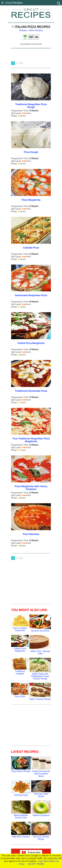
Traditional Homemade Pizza (31, 391)
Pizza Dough (31, 152)
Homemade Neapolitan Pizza (31, 295)
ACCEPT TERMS (36, 864)
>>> (21, 63)
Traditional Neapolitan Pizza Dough (31, 106)
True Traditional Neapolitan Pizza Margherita (31, 440)
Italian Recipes (36, 30)
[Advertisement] (31, 583)
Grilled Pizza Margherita (31, 343)
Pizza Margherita (31, 200)
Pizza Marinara (31, 534)
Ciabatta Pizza (31, 248)
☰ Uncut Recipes (12, 3)
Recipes (23, 30)
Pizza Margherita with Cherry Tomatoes (31, 488)
